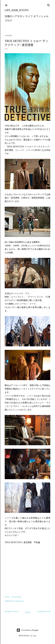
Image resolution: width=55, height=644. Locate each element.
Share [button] (7, 597)
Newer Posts (11, 611)
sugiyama (19, 601)
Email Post (16, 597)
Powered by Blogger (28, 630)
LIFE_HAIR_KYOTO (17, 10)
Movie (12, 601)
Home (28, 612)
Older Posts (44, 611)
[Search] (49, 5)
